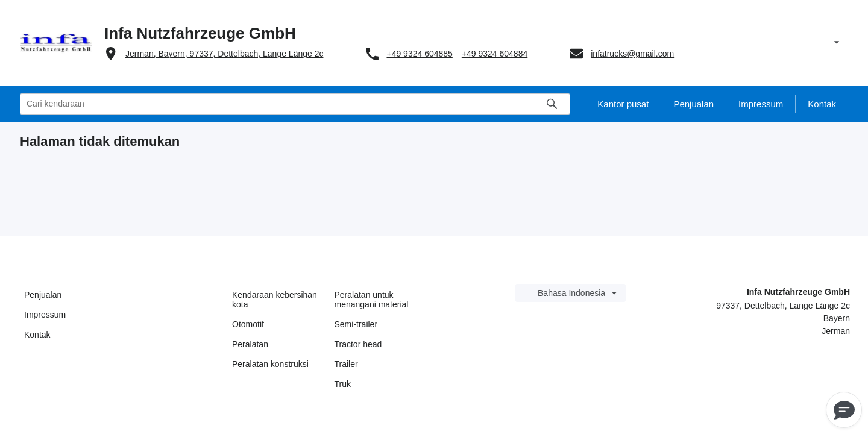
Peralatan (250, 344)
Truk (343, 384)
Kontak (37, 335)
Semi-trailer (356, 324)
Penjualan (43, 295)
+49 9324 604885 (419, 54)
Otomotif (248, 324)
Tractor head (358, 344)
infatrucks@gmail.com (632, 54)
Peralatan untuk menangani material (372, 300)
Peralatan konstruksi (270, 364)
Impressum (45, 315)
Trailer (346, 364)
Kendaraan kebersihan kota (275, 300)
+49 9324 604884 (495, 54)
